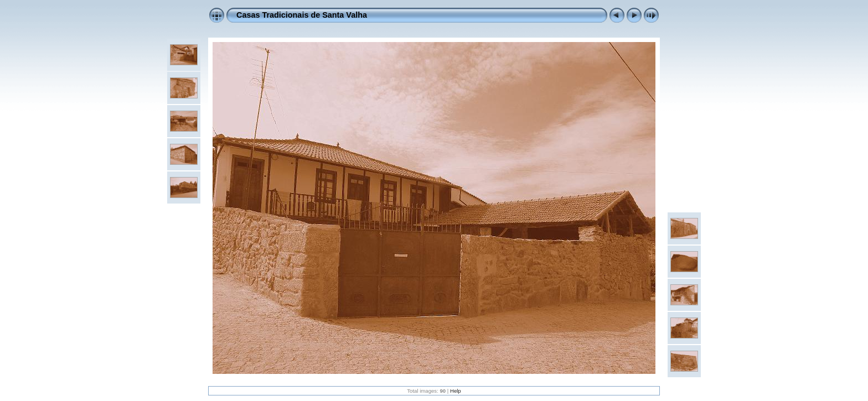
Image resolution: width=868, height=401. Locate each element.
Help (456, 391)
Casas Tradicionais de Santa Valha (302, 15)
